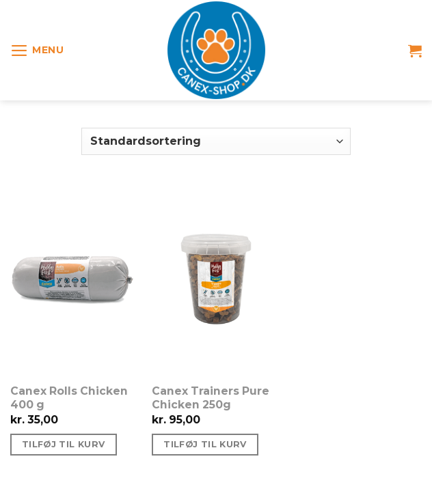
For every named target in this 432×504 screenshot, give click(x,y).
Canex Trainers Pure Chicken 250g (211, 398)
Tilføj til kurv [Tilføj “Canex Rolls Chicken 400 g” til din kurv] (64, 444)
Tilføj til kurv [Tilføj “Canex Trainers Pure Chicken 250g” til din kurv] (205, 444)
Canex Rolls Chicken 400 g (69, 398)
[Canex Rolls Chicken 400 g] (75, 279)
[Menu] (37, 51)
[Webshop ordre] (216, 141)
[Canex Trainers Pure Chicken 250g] (216, 279)
